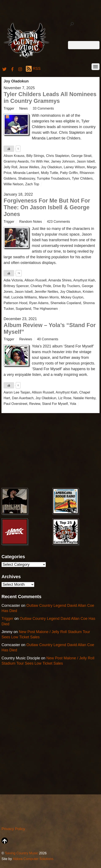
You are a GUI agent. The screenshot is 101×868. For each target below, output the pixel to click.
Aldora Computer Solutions (33, 859)
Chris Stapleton (58, 156)
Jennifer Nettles (46, 292)
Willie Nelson (13, 184)
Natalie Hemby (84, 398)
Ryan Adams (39, 303)
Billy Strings (35, 156)
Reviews (26, 339)
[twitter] (4, 69)
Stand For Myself (55, 404)
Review (35, 404)
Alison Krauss (14, 156)
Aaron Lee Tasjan (17, 392)
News (23, 108)
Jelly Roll (10, 167)
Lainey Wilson (74, 167)
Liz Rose (65, 398)
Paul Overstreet (15, 404)
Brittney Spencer (16, 286)
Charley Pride (41, 286)
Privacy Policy (13, 829)
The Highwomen (45, 309)
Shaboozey (27, 178)
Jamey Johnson (63, 161)
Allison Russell (35, 280)
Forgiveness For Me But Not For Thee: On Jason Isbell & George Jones (47, 207)
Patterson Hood (15, 303)
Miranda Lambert (26, 173)
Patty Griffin (69, 173)
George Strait (81, 156)
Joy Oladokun (51, 167)
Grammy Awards (16, 161)
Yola (73, 404)
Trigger (9, 108)
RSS (33, 69)
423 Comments (58, 221)
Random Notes (31, 221)
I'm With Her (40, 161)
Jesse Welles (29, 167)
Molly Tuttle (49, 173)
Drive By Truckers (66, 286)
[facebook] (12, 69)
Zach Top (32, 184)
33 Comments (43, 108)
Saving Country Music (22, 853)
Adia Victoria (13, 280)
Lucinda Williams (24, 297)
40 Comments (48, 339)
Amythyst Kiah (84, 280)
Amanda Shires (60, 280)
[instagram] (20, 69)
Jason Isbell (86, 161)
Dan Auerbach (23, 398)
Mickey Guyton (72, 297)
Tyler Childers (82, 178)
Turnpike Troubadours (53, 178)
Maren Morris (49, 297)
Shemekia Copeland (66, 303)
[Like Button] (9, 149)
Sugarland (23, 309)
